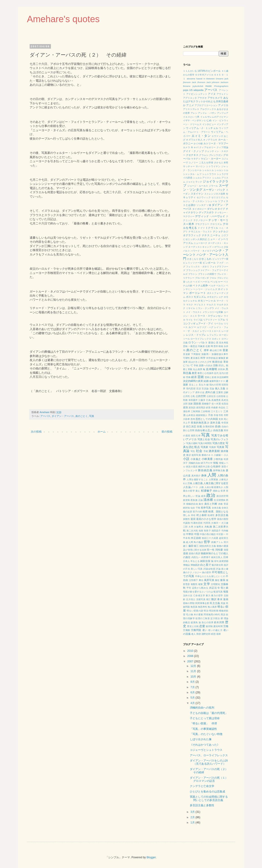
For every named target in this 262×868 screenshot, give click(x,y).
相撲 (205, 511)
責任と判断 (211, 504)
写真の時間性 (205, 443)
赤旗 (220, 504)
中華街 (190, 534)
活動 (215, 365)
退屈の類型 (223, 519)
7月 (193, 687)
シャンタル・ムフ (192, 174)
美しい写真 (197, 569)
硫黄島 (194, 622)
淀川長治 (215, 618)
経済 (194, 377)
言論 (212, 389)
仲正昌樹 (196, 538)
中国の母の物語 (208, 534)
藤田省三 (194, 546)
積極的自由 (192, 504)
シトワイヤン (213, 166)
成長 (203, 496)
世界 (223, 491)
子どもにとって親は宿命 (205, 718)
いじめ (208, 120)
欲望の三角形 (203, 618)
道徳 (186, 553)
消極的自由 (194, 463)
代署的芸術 (197, 523)
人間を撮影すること (197, 479)
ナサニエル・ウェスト (200, 232)
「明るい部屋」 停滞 (203, 723)
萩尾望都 (224, 561)
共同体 (221, 369)
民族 (223, 603)
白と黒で (206, 565)
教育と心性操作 (205, 373)
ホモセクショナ (215, 297)
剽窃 (199, 634)
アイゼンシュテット (197, 94)
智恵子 (207, 531)
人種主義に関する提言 (216, 483)
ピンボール (209, 263)
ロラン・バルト (198, 342)
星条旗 (194, 500)
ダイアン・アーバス (63, 416)
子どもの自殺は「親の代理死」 (209, 713)
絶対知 (186, 508)
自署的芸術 (208, 427)
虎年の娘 (210, 392)
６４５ (217, 75)
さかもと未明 (221, 163)
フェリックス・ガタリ (198, 267)
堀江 (208, 599)
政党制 (186, 500)
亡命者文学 (199, 596)
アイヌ (212, 94)
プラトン (193, 274)
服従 (217, 580)
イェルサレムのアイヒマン (214, 117)
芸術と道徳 (211, 377)
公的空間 (201, 396)
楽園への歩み (206, 365)
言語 (199, 389)
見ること (194, 385)
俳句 (216, 561)
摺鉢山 (216, 491)
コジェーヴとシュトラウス (206, 750)
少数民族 (218, 459)
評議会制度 (209, 569)
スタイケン (197, 194)
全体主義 (216, 508)
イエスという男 (191, 117)
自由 (218, 426)
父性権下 (194, 580)
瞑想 (213, 634)
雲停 (216, 346)
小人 (226, 455)
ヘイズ (196, 282)
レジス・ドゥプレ (196, 335)
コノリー (193, 163)
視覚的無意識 (199, 423)
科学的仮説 (212, 358)
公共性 (186, 396)
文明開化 (216, 584)
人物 (201, 487)
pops (186, 90)
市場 (216, 415)
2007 (191, 661)
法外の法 (188, 596)
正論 (200, 500)
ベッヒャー (217, 282)
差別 (186, 407)
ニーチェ (215, 235)
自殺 (199, 426)
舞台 (201, 580)
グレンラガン (216, 155)
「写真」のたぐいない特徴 (206, 734)
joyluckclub (198, 86)
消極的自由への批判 (202, 708)
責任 (201, 504)
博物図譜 (195, 565)
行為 (208, 400)
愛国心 (212, 343)
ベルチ (212, 286)
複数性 (194, 584)
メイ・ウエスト (194, 312)
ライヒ (189, 320)
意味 (185, 346)
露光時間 (218, 626)
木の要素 (198, 615)
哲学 (207, 542)
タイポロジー (199, 209)
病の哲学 (207, 572)
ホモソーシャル (207, 301)
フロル (213, 278)
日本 (226, 557)
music (209, 86)
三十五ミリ (217, 411)
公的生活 (211, 396)
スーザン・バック (214, 190)
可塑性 (187, 358)
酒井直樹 (214, 451)
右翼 (208, 346)
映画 (221, 346)
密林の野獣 (189, 603)
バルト (187, 251)
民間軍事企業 (202, 603)
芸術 (201, 377)
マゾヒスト (200, 305)
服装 (223, 580)
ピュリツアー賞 (220, 259)
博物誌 (186, 565)
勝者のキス (207, 455)
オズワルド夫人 (194, 140)
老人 (193, 634)
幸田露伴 (193, 400)
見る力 (202, 385)
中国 (197, 534)
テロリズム (216, 224)
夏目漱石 (195, 358)
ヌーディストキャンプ (200, 247)
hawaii (199, 79)
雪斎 (226, 504)
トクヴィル (212, 228)
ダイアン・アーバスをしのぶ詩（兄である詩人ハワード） (209, 762)
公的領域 (221, 396)
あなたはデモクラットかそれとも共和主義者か (206, 102)
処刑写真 (196, 455)
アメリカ (223, 105)
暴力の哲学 (217, 596)
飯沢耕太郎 (217, 565)
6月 (193, 692)
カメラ (187, 147)
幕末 (220, 599)
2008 (191, 656)
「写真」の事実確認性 (203, 729)
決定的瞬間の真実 (193, 381)
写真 (92, 416)
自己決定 (191, 426)
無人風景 (212, 607)
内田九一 (196, 557)
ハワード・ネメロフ (201, 251)
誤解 (226, 392)
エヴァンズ (217, 136)
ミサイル (191, 308)
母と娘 (224, 588)
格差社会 (217, 362)
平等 (189, 588)
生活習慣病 (220, 500)
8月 (193, 682)
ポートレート (198, 293)
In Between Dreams (213, 79)
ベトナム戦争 (200, 285)
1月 (193, 823)
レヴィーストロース (210, 331)
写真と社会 (204, 439)
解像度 (222, 358)
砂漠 (208, 408)
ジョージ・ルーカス (198, 186)
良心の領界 (207, 622)
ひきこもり (193, 259)
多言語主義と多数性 (202, 805)
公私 (193, 396)
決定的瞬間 (223, 377)
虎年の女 (200, 392)
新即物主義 (219, 470)
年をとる (195, 561)
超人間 (189, 542)
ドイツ (201, 228)
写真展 (221, 447)
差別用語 (201, 408)
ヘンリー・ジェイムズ (205, 289)
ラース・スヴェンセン (210, 316)
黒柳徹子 (206, 404)
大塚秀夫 (199, 527)
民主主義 (215, 603)
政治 (211, 495)
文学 (207, 584)
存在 (193, 515)
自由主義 (218, 430)
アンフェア (223, 113)
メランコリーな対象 (213, 312)
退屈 (193, 519)
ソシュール (211, 201)
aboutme (191, 79)
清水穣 (208, 500)
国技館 (197, 404)
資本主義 (215, 423)
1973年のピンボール (209, 71)
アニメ (190, 105)
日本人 (186, 561)
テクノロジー (201, 220)
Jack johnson (213, 82)
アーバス (45, 416)
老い (205, 630)
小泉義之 (196, 459)
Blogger (151, 857)
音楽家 (187, 354)
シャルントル (221, 170)
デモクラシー (202, 224)
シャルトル (208, 170)
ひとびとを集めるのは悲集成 (207, 792)
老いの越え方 (215, 630)
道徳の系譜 (194, 553)
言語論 (205, 389)
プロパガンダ (202, 278)
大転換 (208, 527)
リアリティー (210, 320)
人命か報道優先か (214, 487)
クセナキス (192, 155)
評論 (218, 569)
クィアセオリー (208, 147)
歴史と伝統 (193, 626)
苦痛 (188, 377)
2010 (191, 651)
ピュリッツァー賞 (193, 263)
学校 (196, 365)
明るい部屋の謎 (195, 611)
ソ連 (209, 205)
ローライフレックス (201, 339)
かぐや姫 (198, 144)
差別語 (192, 408)
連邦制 (209, 626)
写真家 (205, 447)
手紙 (206, 451)
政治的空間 (222, 496)
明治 (206, 611)
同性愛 (219, 550)
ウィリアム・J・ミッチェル (202, 128)
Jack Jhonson (198, 82)
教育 (194, 373)
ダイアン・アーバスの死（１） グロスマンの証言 (210, 779)
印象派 (201, 346)
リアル (221, 320)
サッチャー (189, 166)
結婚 (206, 381)
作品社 (222, 408)
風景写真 (209, 580)
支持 (221, 419)
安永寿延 (224, 343)
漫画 (226, 599)
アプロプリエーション (206, 105)
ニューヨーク (200, 243)
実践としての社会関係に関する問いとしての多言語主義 (209, 798)
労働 (226, 626)
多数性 (186, 519)
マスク (190, 305)
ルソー (192, 327)
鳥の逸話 (198, 542)
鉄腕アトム (217, 542)
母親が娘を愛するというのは (198, 592)
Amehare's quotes (63, 19)
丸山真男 (198, 369)
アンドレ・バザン (207, 113)
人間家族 (214, 479)
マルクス (211, 305)
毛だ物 (189, 615)
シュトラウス (209, 174)
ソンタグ (201, 205)
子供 (210, 415)
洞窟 (226, 550)
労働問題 (196, 630)
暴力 (208, 596)
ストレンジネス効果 (215, 194)
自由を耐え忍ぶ (204, 430)
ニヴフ (225, 235)
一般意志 (193, 346)
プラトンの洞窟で (207, 274)
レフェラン (213, 335)
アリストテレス (191, 109)
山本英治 (191, 415)
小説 (186, 459)
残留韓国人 (202, 415)
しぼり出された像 (201, 739)
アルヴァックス (208, 109)
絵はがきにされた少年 (200, 362)
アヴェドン (222, 94)
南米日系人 (217, 557)
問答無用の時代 (212, 615)
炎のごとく (82, 416)
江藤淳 (202, 400)
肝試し (222, 365)
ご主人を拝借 (206, 163)
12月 (194, 666)
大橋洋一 (216, 523)
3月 (193, 812)
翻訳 (214, 599)
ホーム (102, 432)
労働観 (187, 630)
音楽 (225, 350)
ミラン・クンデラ (205, 308)
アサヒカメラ (215, 98)
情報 (216, 463)
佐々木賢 (216, 404)
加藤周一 (206, 354)
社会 (199, 451)
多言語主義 (222, 515)
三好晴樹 (205, 411)
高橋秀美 (216, 400)
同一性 (211, 550)
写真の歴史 (219, 443)
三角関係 (195, 411)
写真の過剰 (192, 443)
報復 (226, 592)
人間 (212, 475)
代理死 (207, 523)
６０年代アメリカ (204, 75)
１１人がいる (190, 71)
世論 (198, 496)
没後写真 (201, 599)
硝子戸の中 (207, 463)
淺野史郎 (206, 634)
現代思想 (191, 389)
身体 (204, 476)
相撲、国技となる (218, 511)
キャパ (195, 147)
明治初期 (214, 611)
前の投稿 (167, 432)
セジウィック (204, 197)
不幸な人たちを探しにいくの (210, 576)
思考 (193, 419)
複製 (200, 584)
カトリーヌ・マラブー (216, 143)
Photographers (221, 86)
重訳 (188, 455)
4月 (193, 703)
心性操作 (216, 466)
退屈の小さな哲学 (206, 519)
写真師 (213, 447)
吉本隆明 (211, 369)
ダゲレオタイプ (216, 209)
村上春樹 (202, 515)
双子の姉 (197, 512)
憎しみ (187, 515)
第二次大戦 (192, 531)
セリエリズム (218, 197)
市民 (221, 415)
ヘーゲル (205, 282)
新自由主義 (205, 470)
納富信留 (205, 561)
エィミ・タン (201, 136)
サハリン (200, 166)
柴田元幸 (196, 436)
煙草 (206, 350)
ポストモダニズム (196, 297)
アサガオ (202, 98)
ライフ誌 (198, 320)
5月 (193, 698)
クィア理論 (222, 147)
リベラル (219, 324)
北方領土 (191, 599)
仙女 (193, 508)
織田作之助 (204, 467)
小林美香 (207, 459)
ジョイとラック (194, 182)
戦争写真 (206, 508)
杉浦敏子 (207, 491)
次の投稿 (36, 432)
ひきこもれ (205, 259)
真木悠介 (196, 476)
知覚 (201, 531)
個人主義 (220, 388)
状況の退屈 (192, 467)
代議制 (187, 523)
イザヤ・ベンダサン (193, 120)
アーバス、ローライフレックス (209, 755)
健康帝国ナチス (217, 381)
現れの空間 (215, 385)
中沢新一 (221, 534)
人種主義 (198, 483)
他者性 (211, 515)
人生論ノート (191, 487)
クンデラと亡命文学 (202, 786)
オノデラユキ (210, 140)
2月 (193, 817)
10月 (194, 677)
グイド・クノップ (193, 151)
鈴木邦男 (219, 622)
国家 (191, 404)
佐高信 (225, 404)
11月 (194, 671)
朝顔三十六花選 (210, 538)
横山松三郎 (216, 350)
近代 (216, 373)
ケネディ (196, 159)
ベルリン (221, 286)
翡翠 (219, 634)
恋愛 (202, 626)
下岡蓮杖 (196, 354)
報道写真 (218, 592)
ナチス (206, 235)
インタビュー (209, 124)
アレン (194, 113)
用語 (223, 615)
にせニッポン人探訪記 (195, 239)
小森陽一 (218, 455)
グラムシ (204, 155)
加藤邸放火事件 (220, 354)
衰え (198, 491)
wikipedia (198, 90)
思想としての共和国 (207, 419)
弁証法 (213, 588)
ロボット (216, 339)
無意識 (194, 607)
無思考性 (202, 607)
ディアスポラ (206, 212)
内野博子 (206, 557)
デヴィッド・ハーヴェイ (210, 216)
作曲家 (214, 408)
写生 (193, 451)
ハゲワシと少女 (220, 247)
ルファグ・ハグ (205, 327)
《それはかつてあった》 (205, 745)
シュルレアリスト (202, 178)
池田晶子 (216, 531)
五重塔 (220, 392)
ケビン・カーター (211, 159)
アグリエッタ (190, 98)
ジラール (213, 186)
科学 (203, 358)
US (191, 90)
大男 (191, 527)
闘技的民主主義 (208, 546)
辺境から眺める (200, 588)
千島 (198, 508)
